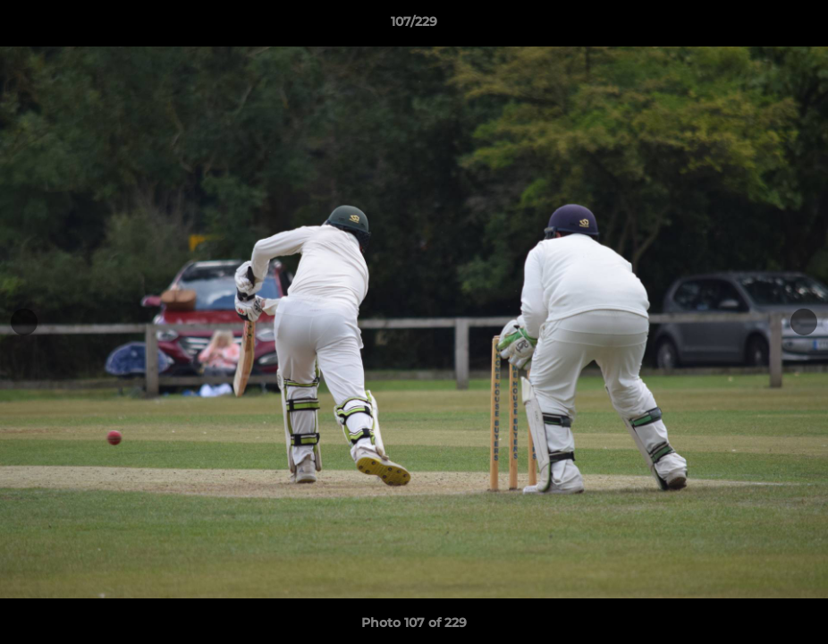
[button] (796, 26)
